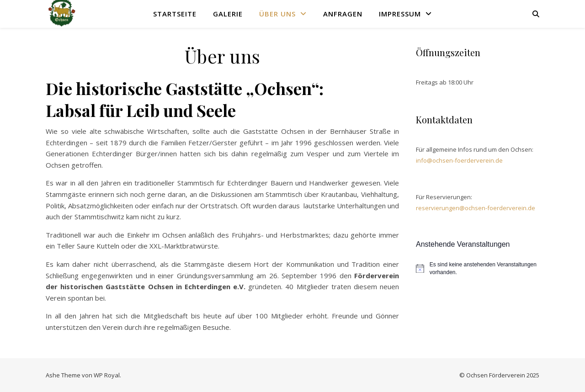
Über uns (277, 14)
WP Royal (107, 375)
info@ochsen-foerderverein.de (459, 160)
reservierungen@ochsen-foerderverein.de (476, 208)
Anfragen (343, 14)
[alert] (478, 268)
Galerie (228, 14)
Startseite (175, 14)
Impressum (400, 14)
